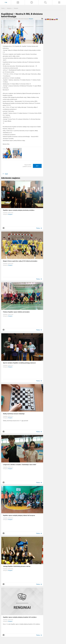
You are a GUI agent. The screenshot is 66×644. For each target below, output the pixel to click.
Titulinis (3, 8)
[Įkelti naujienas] (18, 2)
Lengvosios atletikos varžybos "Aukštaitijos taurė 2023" (20, 465)
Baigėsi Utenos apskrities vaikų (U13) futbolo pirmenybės (20, 261)
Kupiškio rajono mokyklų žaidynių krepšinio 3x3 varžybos (20, 617)
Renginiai (16, 8)
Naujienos (9, 8)
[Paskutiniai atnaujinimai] (32, 2)
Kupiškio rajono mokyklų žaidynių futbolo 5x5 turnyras (19, 515)
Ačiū (37, 166)
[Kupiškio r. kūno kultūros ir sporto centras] (6, 2)
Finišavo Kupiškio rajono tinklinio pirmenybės (16, 312)
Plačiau (38, 228)
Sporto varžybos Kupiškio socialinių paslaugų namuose (19, 363)
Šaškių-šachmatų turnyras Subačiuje (14, 414)
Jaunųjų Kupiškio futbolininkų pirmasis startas (17, 566)
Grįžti (6, 174)
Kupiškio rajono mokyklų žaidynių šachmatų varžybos (19, 210)
